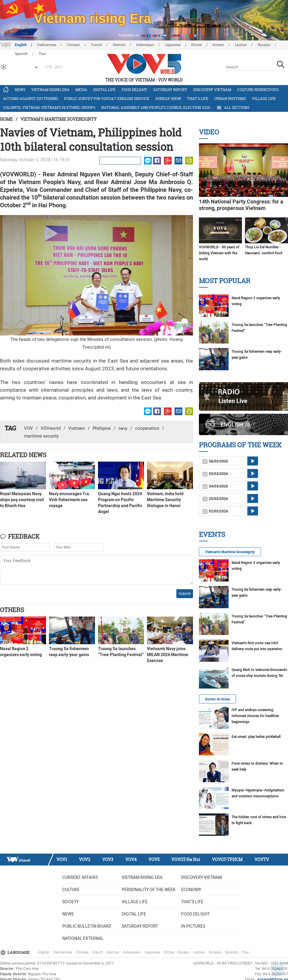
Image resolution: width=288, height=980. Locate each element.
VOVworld (51, 428)
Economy (191, 890)
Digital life (105, 90)
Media (81, 90)
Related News (23, 455)
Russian (264, 45)
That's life (198, 98)
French (97, 45)
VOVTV (262, 859)
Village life (264, 98)
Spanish (232, 952)
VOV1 (62, 859)
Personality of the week (149, 890)
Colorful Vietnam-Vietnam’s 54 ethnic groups (49, 107)
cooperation (147, 428)
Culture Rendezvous (258, 90)
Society (71, 902)
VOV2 (85, 859)
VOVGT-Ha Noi (186, 859)
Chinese (74, 45)
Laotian (241, 45)
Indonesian (145, 45)
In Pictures (193, 926)
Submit (185, 594)
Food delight (134, 90)
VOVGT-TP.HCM (227, 859)
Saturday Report (170, 90)
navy (123, 428)
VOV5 (154, 859)
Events (212, 534)
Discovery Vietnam (212, 90)
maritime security (41, 436)
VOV (29, 428)
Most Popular (225, 281)
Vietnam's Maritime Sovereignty (59, 119)
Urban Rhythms (230, 98)
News (20, 90)
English (21, 45)
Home (6, 119)
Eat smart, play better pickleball (256, 737)
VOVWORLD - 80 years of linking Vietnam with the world (219, 253)
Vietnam (77, 428)
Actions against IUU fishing (31, 98)
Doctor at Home (217, 699)
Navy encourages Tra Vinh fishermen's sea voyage (69, 500)
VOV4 (131, 859)
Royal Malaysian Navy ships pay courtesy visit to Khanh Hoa (22, 500)
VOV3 (108, 859)
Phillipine (102, 428)
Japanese (173, 45)
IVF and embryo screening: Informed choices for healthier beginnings (255, 716)
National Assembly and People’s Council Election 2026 (156, 107)
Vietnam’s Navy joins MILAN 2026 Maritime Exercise (168, 655)
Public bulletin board (87, 926)
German (119, 45)
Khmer (197, 45)
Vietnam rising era (50, 90)
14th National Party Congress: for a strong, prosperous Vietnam (241, 205)
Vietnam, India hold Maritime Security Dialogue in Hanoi (165, 500)
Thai (245, 952)
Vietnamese (47, 45)
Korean (218, 45)
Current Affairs (80, 877)
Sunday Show (168, 98)
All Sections (233, 108)
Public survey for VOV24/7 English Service (107, 98)
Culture (71, 890)
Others (12, 610)
